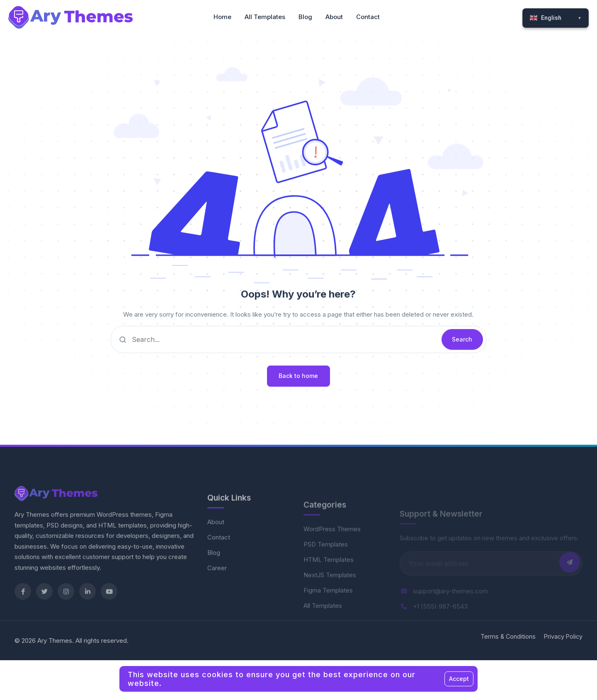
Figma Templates (328, 609)
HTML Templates (329, 578)
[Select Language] (556, 18)
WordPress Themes (332, 547)
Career (217, 585)
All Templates (323, 624)
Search (462, 339)
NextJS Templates (330, 593)
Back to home (298, 376)
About (216, 539)
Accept (459, 679)
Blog (214, 570)
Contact (219, 555)
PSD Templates (326, 563)
